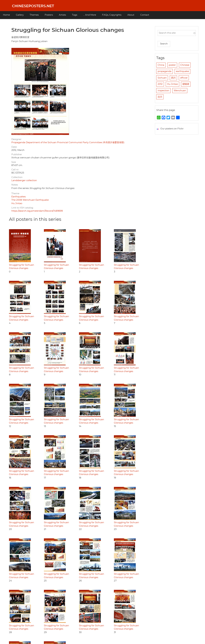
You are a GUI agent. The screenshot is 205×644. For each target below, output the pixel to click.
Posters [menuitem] (49, 15)
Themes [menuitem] (34, 15)
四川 (173, 78)
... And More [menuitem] (90, 15)
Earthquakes (19, 197)
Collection (17, 177)
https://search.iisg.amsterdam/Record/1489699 (37, 211)
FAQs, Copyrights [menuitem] (112, 15)
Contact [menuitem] (145, 15)
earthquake (182, 71)
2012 (160, 84)
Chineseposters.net (33, 6)
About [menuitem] (131, 15)
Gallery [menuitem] (20, 15)
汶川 (160, 97)
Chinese (185, 65)
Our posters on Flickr (172, 129)
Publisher (17, 155)
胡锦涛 (186, 84)
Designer (16, 139)
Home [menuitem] (6, 15)
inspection (163, 91)
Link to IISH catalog (22, 208)
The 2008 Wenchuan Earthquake (30, 200)
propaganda (165, 71)
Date (14, 147)
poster (172, 65)
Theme (15, 194)
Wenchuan (180, 91)
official (184, 78)
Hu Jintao (17, 203)
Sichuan (162, 78)
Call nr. (15, 170)
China (161, 65)
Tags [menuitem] (75, 15)
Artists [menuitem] (62, 15)
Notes (15, 185)
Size (14, 162)
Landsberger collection (24, 180)
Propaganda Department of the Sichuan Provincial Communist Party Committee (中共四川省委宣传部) (68, 143)
